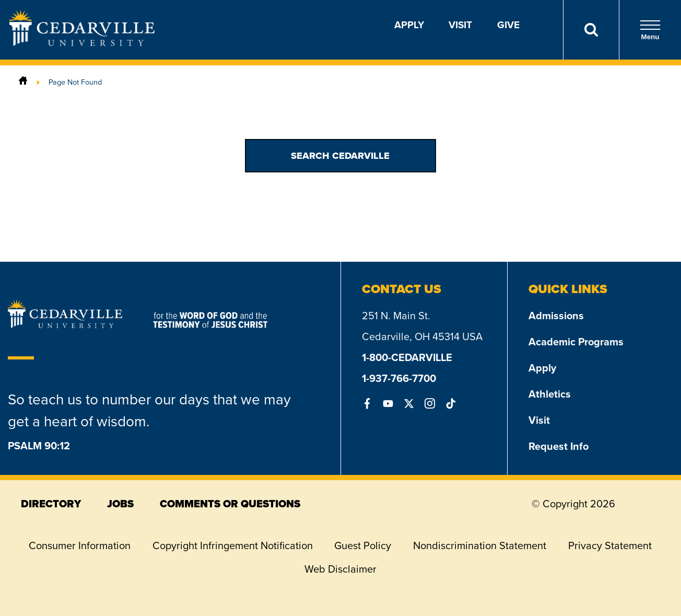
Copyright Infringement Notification (233, 545)
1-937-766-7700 (399, 378)
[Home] (23, 82)
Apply (409, 25)
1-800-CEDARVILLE (407, 357)
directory (51, 504)
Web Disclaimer (340, 569)
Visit (460, 25)
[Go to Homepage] (82, 43)
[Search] (591, 30)
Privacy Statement (610, 545)
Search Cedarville (340, 155)
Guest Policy (363, 545)
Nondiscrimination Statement (480, 545)
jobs (120, 504)
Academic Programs (576, 342)
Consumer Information (80, 545)
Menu (650, 30)
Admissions (556, 316)
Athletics (550, 394)
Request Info (559, 446)
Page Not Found (75, 82)
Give (508, 25)
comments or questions (230, 504)
